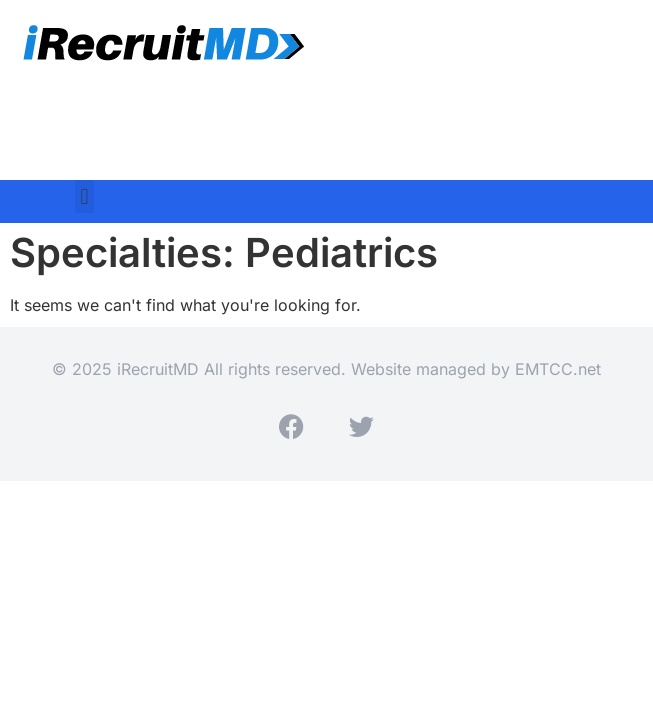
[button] (84, 196)
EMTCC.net (558, 369)
